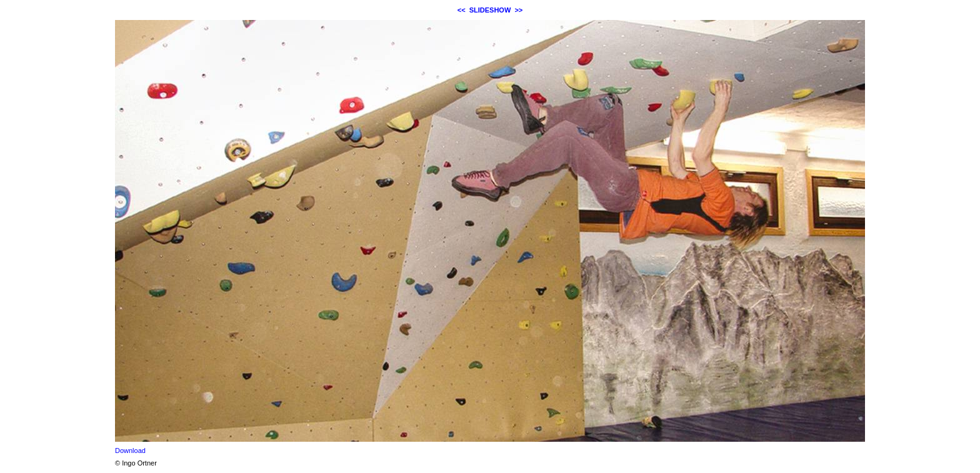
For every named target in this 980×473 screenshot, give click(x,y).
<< (462, 10)
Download (130, 451)
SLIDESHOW (490, 10)
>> (518, 10)
